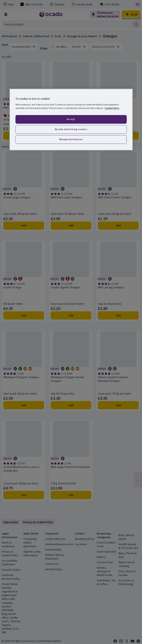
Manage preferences (71, 139)
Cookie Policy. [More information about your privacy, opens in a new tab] (112, 108)
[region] (71, 119)
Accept (71, 119)
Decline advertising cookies (71, 129)
